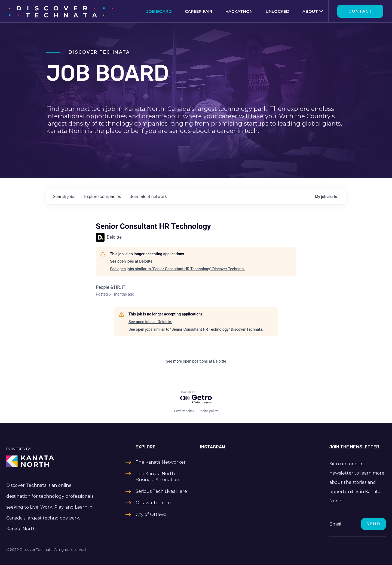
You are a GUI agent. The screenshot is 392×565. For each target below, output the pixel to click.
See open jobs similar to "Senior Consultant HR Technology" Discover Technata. (177, 269)
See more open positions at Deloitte (196, 361)
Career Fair (199, 11)
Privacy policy (184, 411)
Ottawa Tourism (153, 503)
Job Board (159, 11)
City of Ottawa (151, 514)
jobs (64, 197)
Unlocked (278, 11)
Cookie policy (208, 411)
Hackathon (239, 11)
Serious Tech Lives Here (161, 491)
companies (102, 197)
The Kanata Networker (161, 462)
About (310, 11)
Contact (360, 11)
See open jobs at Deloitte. (132, 261)
